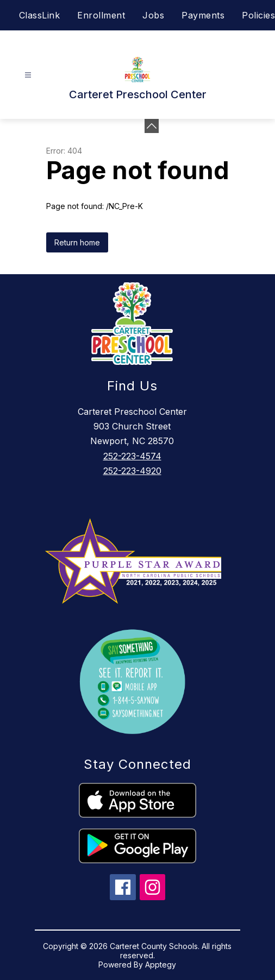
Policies (258, 15)
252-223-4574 (132, 456)
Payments (203, 15)
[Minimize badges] (152, 126)
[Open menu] (28, 75)
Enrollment (101, 15)
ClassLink (40, 15)
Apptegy (161, 965)
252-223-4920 (132, 471)
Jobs (153, 15)
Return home (77, 242)
